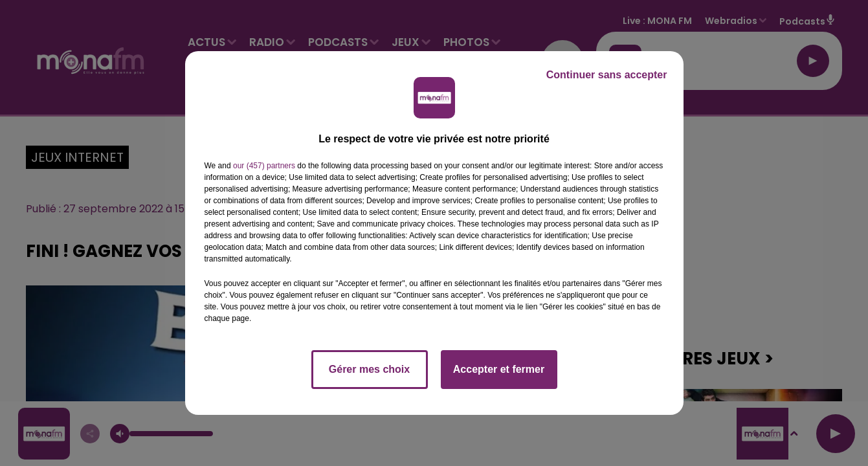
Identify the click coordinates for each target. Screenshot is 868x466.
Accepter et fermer (499, 369)
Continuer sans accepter (607, 75)
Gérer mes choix (369, 369)
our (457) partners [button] (264, 166)
